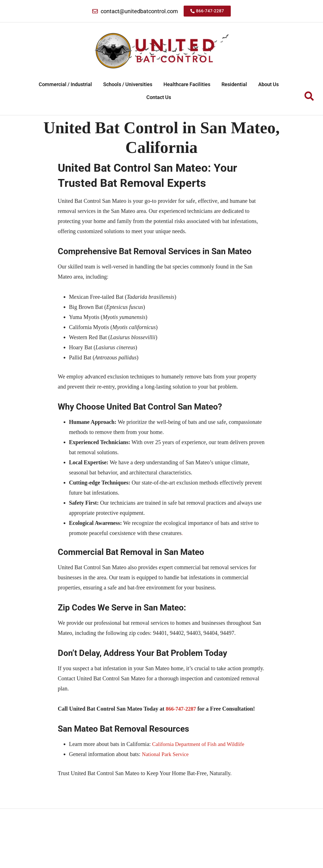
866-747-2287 (182, 709)
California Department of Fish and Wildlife (201, 745)
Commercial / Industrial (65, 84)
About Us (268, 84)
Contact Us (159, 97)
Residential (234, 84)
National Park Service (167, 755)
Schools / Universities (128, 84)
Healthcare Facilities (187, 84)
